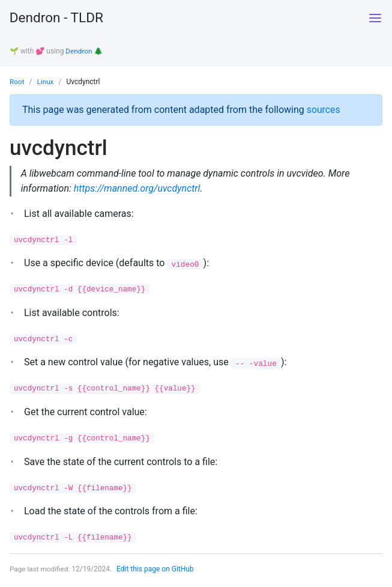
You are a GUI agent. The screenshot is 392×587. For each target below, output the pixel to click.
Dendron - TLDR (59, 18)
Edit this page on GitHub (156, 571)
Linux (46, 81)
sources (324, 109)
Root (17, 81)
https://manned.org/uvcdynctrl (138, 188)
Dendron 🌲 (84, 51)
